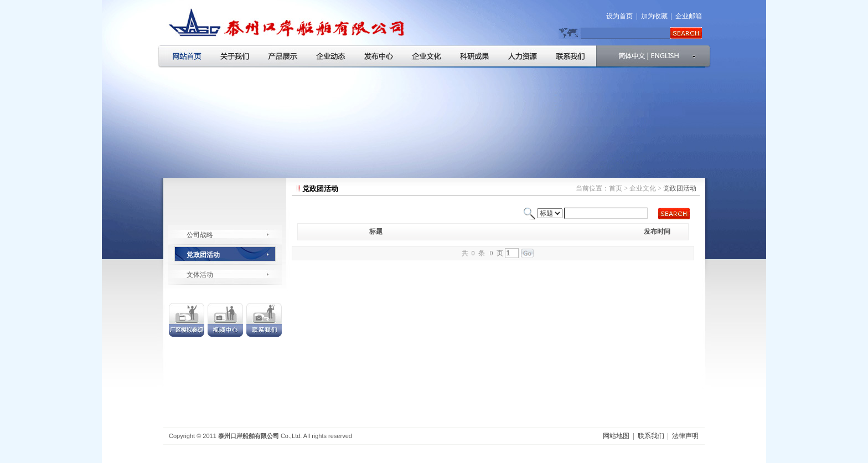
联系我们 (651, 436)
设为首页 (619, 16)
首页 (616, 188)
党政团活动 (203, 255)
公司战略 (200, 235)
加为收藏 (654, 16)
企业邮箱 (689, 16)
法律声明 (685, 436)
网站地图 (616, 436)
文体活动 (200, 275)
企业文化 (643, 188)
